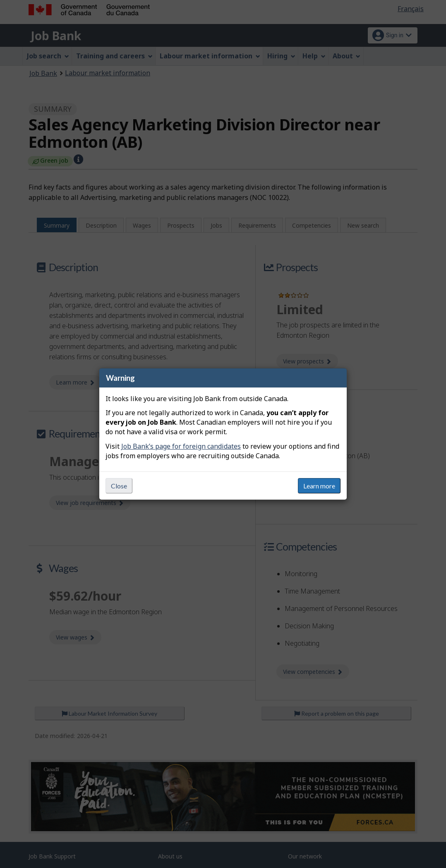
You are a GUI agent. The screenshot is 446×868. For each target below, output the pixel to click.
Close (119, 486)
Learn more (319, 486)
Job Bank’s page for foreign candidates (181, 446)
